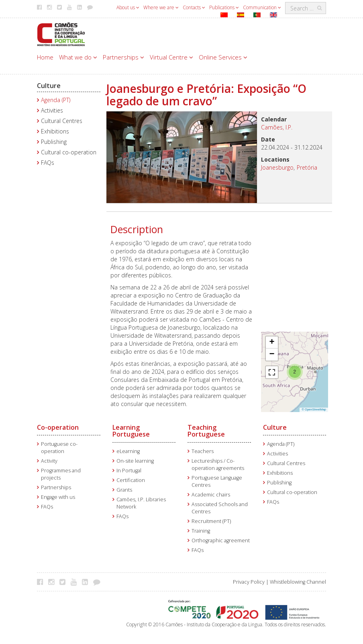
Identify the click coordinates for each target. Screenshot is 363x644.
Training (201, 531)
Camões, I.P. (277, 127)
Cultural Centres (62, 121)
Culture (49, 86)
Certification (131, 480)
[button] (295, 371)
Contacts (194, 7)
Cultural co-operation (69, 152)
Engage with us (58, 497)
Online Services (223, 57)
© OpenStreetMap (314, 409)
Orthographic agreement (221, 540)
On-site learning (135, 461)
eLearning (128, 451)
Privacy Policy (249, 582)
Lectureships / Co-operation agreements (218, 465)
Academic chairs (211, 495)
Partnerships (123, 57)
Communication (262, 7)
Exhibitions (55, 131)
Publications (224, 7)
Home (45, 57)
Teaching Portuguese (206, 431)
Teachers (203, 451)
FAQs (48, 163)
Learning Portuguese (131, 431)
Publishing (54, 142)
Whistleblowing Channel (298, 582)
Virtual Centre (171, 57)
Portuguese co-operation (59, 448)
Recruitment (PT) (211, 521)
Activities (52, 110)
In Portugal (129, 471)
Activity (49, 461)
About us (128, 7)
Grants (124, 490)
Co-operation (58, 427)
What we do (78, 57)
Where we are (161, 7)
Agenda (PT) (56, 100)
